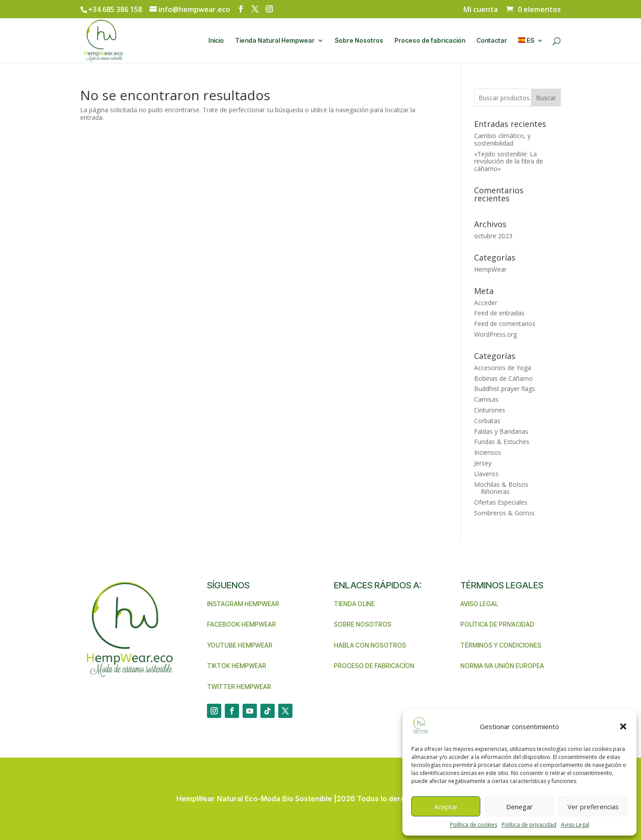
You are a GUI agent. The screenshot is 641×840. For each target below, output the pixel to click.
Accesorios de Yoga (503, 368)
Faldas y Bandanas (501, 431)
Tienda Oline (354, 604)
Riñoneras (495, 491)
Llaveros (486, 474)
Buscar (546, 98)
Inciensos (488, 452)
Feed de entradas (499, 313)
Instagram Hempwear (243, 604)
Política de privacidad (529, 825)
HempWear (490, 269)
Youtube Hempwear (240, 645)
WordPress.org (495, 334)
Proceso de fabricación (430, 41)
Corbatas (487, 421)
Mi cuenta (481, 10)
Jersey (483, 463)
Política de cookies (474, 825)
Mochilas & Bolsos (501, 484)
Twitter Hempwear (239, 687)
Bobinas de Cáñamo (503, 378)
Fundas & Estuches (502, 442)
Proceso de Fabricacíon (374, 666)
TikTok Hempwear (237, 666)
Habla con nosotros (370, 645)
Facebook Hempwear (241, 624)
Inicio (216, 41)
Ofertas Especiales (501, 502)
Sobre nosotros (363, 624)
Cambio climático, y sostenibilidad (502, 139)
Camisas (486, 399)
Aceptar (446, 807)
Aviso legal (479, 604)
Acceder (486, 303)
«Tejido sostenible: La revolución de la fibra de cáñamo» (509, 161)
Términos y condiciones (501, 645)
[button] (623, 726)
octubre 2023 (493, 236)
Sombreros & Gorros (504, 513)
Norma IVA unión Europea (502, 666)
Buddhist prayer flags (505, 389)
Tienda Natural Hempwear (275, 41)
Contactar (492, 41)
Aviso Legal (575, 825)
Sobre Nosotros (359, 41)
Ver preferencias (593, 807)
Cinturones (490, 410)
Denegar (519, 807)
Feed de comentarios (505, 324)
